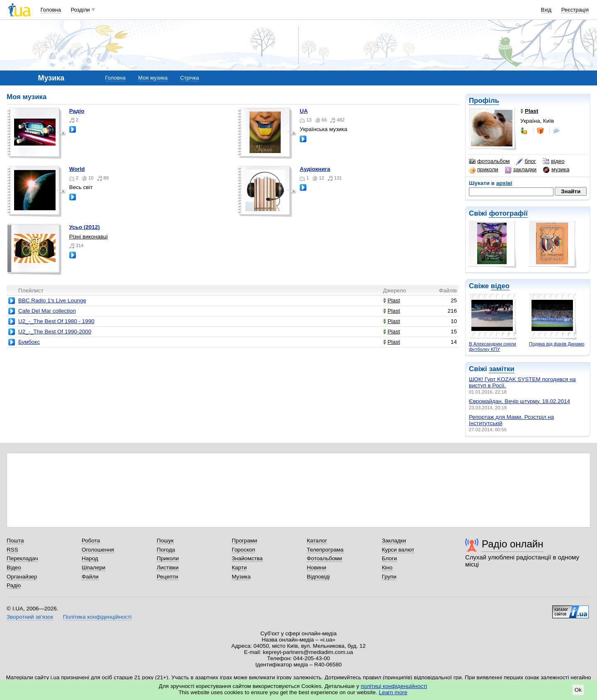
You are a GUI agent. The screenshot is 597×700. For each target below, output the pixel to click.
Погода (166, 550)
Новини (317, 568)
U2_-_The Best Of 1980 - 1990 (56, 321)
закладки (521, 170)
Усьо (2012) (85, 227)
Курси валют (398, 550)
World (77, 169)
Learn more (393, 692)
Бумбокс (29, 342)
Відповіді (318, 577)
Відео (14, 568)
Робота (91, 541)
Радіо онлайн (513, 544)
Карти (239, 568)
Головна (51, 10)
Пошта (15, 541)
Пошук (165, 541)
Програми (244, 541)
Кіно (387, 568)
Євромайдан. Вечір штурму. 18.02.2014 (519, 401)
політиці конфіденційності (394, 686)
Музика (241, 577)
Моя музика (153, 78)
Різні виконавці (89, 237)
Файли (90, 577)
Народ (90, 558)
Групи (389, 577)
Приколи (168, 558)
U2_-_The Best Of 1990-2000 (55, 332)
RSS (12, 550)
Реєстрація (575, 10)
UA (304, 111)
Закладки (394, 541)
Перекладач (22, 558)
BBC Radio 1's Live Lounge (52, 300)
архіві (504, 183)
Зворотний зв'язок (30, 617)
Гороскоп (243, 550)
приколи (484, 170)
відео (554, 161)
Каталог (317, 541)
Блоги (390, 558)
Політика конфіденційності (97, 617)
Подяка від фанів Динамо (557, 344)
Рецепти (167, 577)
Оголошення (98, 550)
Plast (392, 300)
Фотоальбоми (324, 558)
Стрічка (189, 78)
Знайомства (247, 558)
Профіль (484, 101)
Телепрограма (325, 550)
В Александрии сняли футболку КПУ (493, 346)
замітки (502, 369)
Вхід (546, 10)
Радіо (77, 111)
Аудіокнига (315, 169)
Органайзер (22, 577)
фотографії (508, 213)
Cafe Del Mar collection (47, 311)
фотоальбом (489, 161)
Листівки (168, 568)
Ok (578, 690)
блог (526, 161)
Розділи (80, 10)
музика (556, 170)
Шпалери (93, 568)
